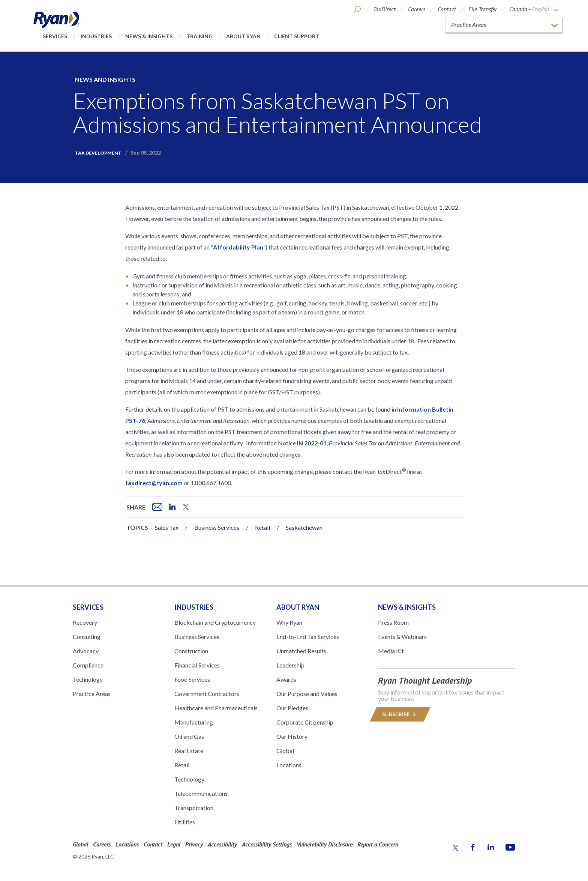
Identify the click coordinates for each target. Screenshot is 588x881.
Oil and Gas (189, 736)
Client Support (297, 36)
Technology (88, 679)
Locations (289, 765)
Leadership (290, 665)
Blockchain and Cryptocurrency (215, 622)
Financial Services (197, 665)
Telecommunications (201, 793)
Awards (286, 679)
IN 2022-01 (312, 443)
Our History (292, 736)
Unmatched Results (301, 651)
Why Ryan (289, 622)
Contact (447, 9)
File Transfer (483, 9)
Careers (417, 9)
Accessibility (222, 844)
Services (55, 36)
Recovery (85, 622)
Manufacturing (194, 722)
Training (199, 36)
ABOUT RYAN (298, 607)
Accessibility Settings (267, 844)
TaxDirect (384, 9)
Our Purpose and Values (307, 694)
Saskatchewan (304, 527)
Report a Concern (378, 844)
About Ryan (243, 36)
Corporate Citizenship (305, 722)
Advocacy (86, 651)
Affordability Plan (238, 247)
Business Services (217, 527)
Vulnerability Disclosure (325, 844)
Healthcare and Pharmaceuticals (216, 708)
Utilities (185, 822)
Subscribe (400, 714)
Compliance (88, 665)
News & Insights (149, 36)
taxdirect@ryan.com (154, 483)
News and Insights (105, 79)
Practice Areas (92, 694)
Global (285, 751)
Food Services (192, 679)
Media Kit (391, 651)
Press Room (393, 622)
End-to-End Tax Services (308, 637)
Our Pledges (292, 708)
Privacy (194, 844)
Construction (191, 651)
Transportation (194, 808)
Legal (174, 844)
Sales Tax (167, 527)
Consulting (87, 637)
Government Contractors (207, 694)
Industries (96, 36)
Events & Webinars (402, 637)
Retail (262, 527)
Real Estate (189, 751)
